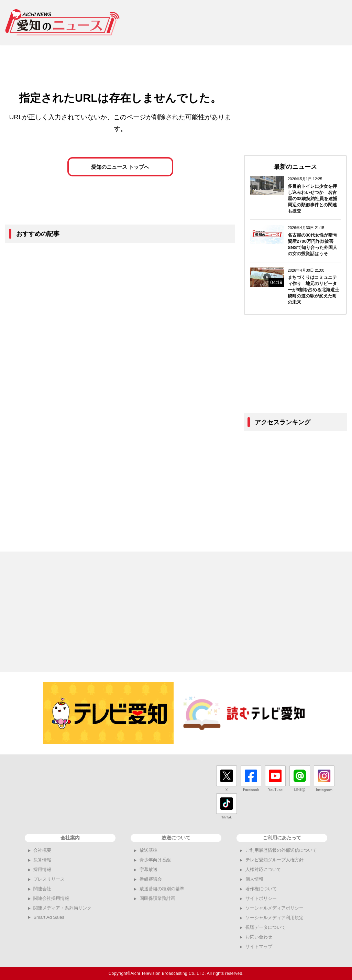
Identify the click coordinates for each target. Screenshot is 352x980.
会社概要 (42, 850)
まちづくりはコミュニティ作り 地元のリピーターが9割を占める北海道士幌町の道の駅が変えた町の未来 (313, 290)
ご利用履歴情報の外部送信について (281, 850)
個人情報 (254, 879)
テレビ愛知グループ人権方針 (274, 860)
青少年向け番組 (155, 860)
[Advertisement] (238, 22)
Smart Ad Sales (49, 917)
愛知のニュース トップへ (120, 167)
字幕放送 (148, 869)
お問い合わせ (259, 937)
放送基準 (148, 850)
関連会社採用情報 (51, 898)
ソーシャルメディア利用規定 (274, 918)
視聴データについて (266, 927)
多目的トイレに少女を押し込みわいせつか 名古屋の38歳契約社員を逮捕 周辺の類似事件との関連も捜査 (315, 199)
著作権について (261, 889)
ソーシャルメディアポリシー (274, 908)
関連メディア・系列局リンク (62, 908)
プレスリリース (49, 879)
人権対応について (263, 869)
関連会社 (42, 889)
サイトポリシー (261, 898)
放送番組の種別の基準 (162, 889)
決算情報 (42, 860)
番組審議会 (151, 879)
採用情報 (42, 869)
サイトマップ (259, 946)
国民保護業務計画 (157, 898)
